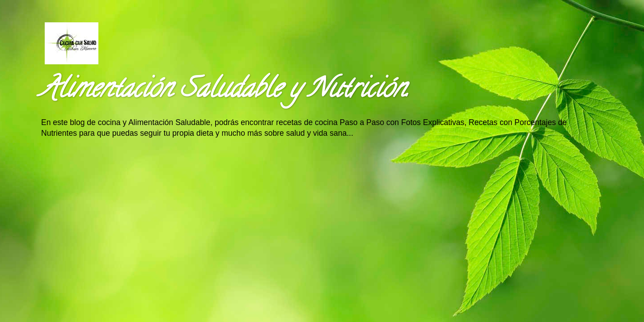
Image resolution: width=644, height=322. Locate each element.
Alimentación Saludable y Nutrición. (225, 91)
